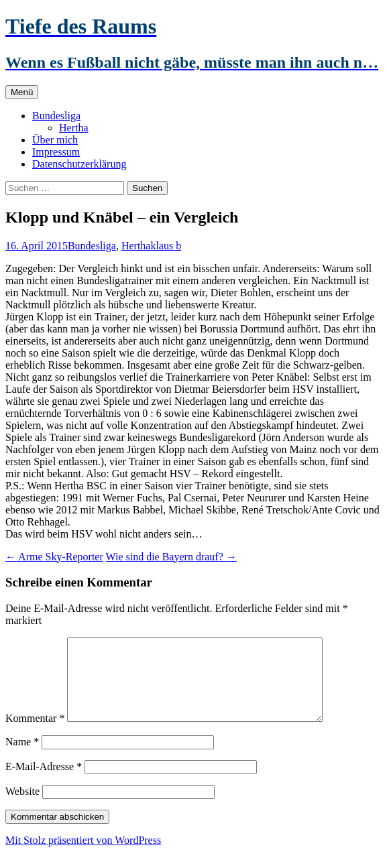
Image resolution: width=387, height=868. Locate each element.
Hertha (74, 128)
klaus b (166, 246)
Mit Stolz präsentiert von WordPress (83, 856)
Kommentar (35, 734)
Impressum (56, 152)
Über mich (55, 140)
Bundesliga (56, 116)
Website (22, 807)
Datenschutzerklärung (79, 164)
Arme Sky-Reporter (54, 557)
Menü (22, 92)
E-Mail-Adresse (44, 783)
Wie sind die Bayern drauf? (171, 557)
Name (22, 758)
